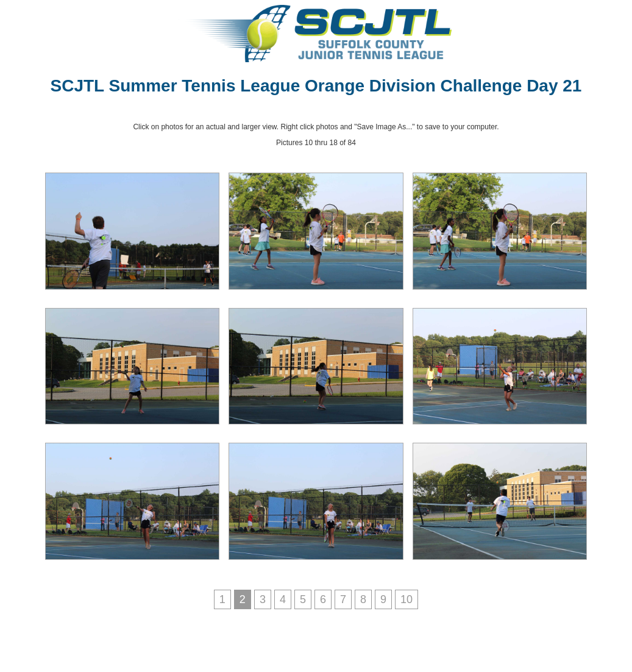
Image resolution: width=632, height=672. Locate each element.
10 (407, 599)
